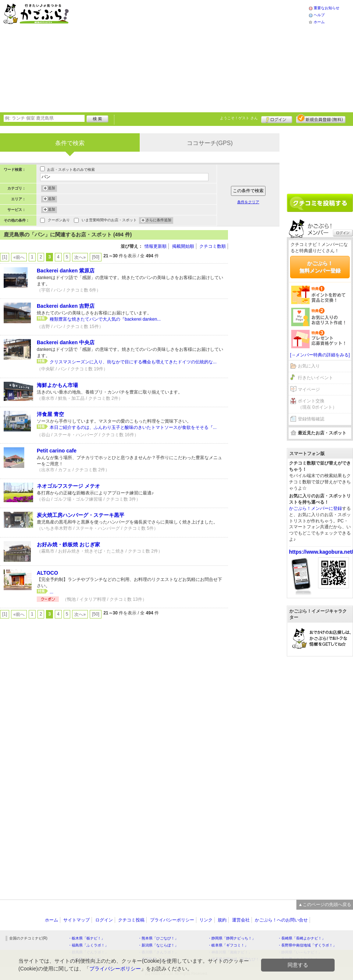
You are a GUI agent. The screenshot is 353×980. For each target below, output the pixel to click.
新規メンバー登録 (321, 119)
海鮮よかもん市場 (57, 385)
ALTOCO (47, 573)
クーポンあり (59, 221)
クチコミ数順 (213, 246)
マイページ (309, 389)
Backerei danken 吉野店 (66, 306)
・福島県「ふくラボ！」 (88, 945)
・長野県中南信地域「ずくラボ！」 (307, 945)
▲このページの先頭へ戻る (325, 905)
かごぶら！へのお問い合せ (281, 920)
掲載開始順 (183, 246)
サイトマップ (76, 920)
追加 (51, 188)
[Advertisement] (188, 55)
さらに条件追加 (158, 221)
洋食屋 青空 (50, 414)
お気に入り (309, 366)
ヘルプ (319, 15)
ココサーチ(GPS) (210, 143)
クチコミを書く (320, 203)
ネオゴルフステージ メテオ (68, 486)
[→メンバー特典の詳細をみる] (320, 355)
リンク (206, 920)
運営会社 (241, 920)
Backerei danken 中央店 (66, 342)
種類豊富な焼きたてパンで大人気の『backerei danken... (105, 319)
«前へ (19, 257)
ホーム (319, 22)
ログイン (277, 119)
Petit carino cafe (57, 451)
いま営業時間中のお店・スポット (109, 221)
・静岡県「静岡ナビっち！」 (232, 938)
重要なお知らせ (327, 8)
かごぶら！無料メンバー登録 (320, 267)
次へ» (80, 257)
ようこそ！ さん (239, 118)
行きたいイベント (315, 378)
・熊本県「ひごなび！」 (158, 938)
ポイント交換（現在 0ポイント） (317, 404)
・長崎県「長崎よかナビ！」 (302, 938)
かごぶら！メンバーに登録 (315, 508)
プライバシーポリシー (172, 920)
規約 (222, 920)
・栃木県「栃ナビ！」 (86, 938)
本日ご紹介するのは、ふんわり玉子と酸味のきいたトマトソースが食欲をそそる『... (133, 427)
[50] (96, 257)
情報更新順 (156, 246)
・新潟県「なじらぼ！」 (158, 945)
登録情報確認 (311, 419)
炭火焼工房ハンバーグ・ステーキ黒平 (81, 515)
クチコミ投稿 (131, 920)
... (51, 592)
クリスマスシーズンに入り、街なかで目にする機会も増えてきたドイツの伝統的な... (133, 362)
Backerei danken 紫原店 (66, 271)
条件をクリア (248, 202)
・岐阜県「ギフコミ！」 (228, 945)
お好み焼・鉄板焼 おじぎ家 (68, 544)
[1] (5, 257)
